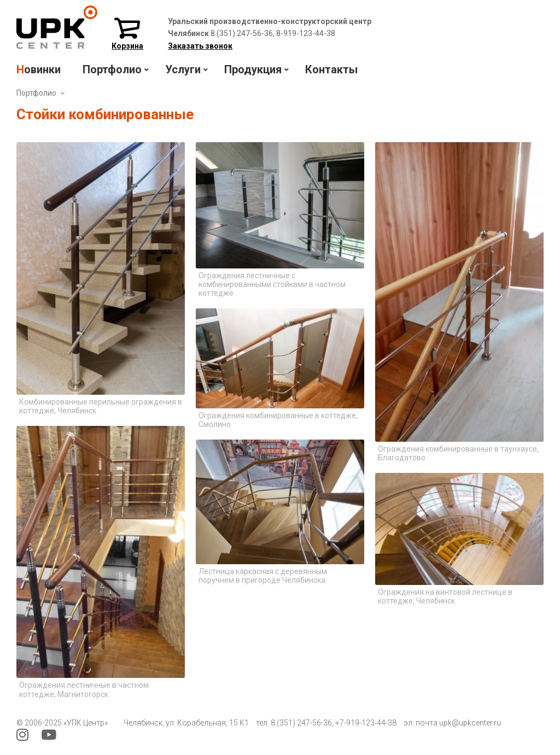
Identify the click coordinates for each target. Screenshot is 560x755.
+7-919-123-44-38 (366, 723)
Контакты (331, 69)
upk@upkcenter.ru (470, 723)
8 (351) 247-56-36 (301, 723)
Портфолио (36, 93)
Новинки (39, 69)
